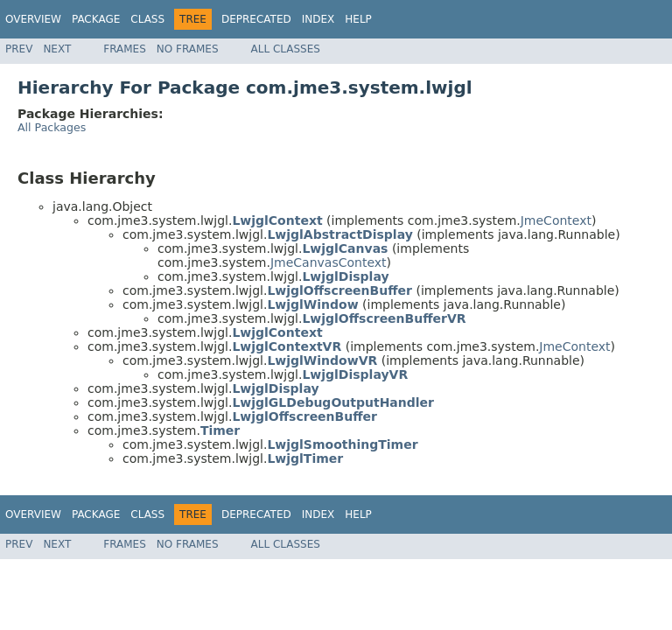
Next (57, 49)
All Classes (286, 49)
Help (358, 19)
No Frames (188, 49)
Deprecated (256, 19)
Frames (125, 49)
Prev (19, 49)
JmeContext (556, 220)
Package (96, 19)
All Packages (52, 127)
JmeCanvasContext (329, 262)
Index (318, 19)
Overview (33, 19)
